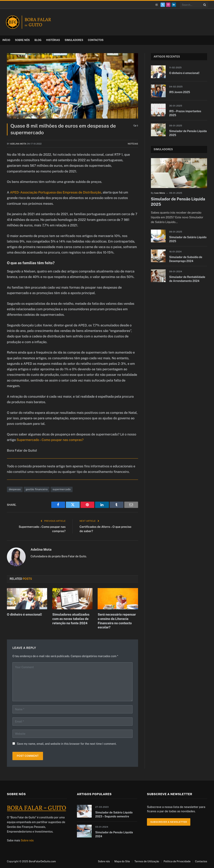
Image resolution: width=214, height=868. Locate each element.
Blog (38, 40)
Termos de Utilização (147, 861)
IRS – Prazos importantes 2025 (185, 113)
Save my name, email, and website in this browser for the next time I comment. (67, 744)
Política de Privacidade (177, 861)
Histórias (53, 40)
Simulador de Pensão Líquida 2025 (188, 133)
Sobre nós (22, 40)
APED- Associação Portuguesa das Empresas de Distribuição (56, 192)
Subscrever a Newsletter (169, 822)
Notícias (133, 144)
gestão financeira (37, 489)
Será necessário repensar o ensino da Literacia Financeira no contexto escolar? (117, 621)
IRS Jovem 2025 (180, 92)
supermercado (62, 489)
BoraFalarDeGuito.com (42, 861)
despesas (15, 489)
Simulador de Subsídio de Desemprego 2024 (186, 259)
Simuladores (74, 40)
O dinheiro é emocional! (24, 615)
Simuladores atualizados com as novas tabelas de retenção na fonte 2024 (71, 619)
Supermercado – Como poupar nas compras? (50, 440)
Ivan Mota (160, 193)
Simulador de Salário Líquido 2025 (188, 239)
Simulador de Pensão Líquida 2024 (114, 834)
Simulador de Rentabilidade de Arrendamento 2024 (187, 279)
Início (6, 40)
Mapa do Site (122, 861)
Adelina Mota (18, 144)
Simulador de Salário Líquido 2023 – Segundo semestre (114, 814)
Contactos (96, 40)
